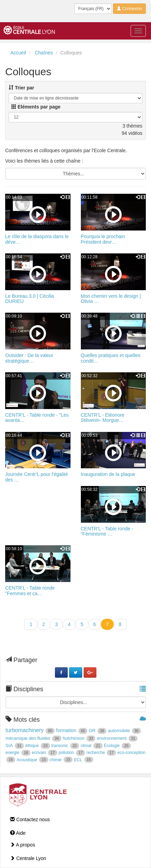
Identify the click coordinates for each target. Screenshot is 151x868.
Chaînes (44, 53)
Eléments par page (36, 107)
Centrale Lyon (28, 858)
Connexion (129, 9)
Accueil (18, 53)
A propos (22, 845)
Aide (18, 833)
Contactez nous (30, 819)
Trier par (21, 88)
